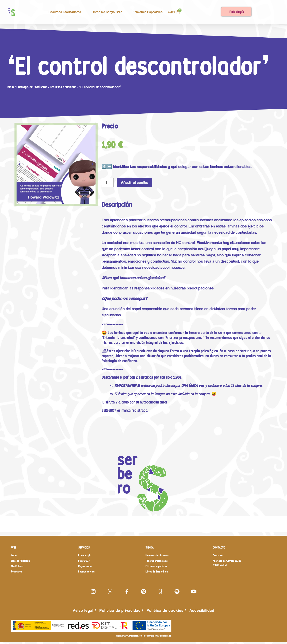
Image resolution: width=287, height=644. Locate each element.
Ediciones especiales (148, 12)
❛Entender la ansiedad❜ (118, 338)
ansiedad (71, 87)
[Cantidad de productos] (108, 183)
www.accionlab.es (163, 638)
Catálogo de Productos (32, 87)
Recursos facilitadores (65, 12)
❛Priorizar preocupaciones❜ (184, 338)
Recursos (56, 87)
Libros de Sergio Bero (107, 12)
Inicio (10, 87)
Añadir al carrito (135, 182)
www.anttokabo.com (133, 638)
